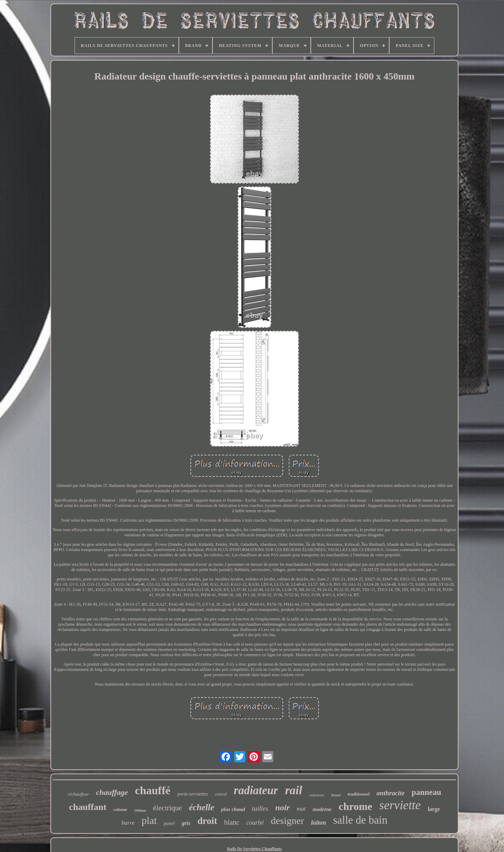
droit (207, 821)
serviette (400, 805)
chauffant (88, 807)
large (434, 809)
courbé (255, 823)
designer (288, 821)
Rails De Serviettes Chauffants (254, 849)
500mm (140, 810)
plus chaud (233, 809)
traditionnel (359, 794)
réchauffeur (79, 794)
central (221, 794)
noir (282, 808)
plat (149, 820)
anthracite (391, 793)
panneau (426, 792)
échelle (202, 807)
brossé (336, 795)
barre (128, 823)
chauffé (152, 790)
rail (293, 790)
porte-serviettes (193, 794)
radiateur (256, 790)
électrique (167, 808)
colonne (120, 810)
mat (301, 809)
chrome (355, 806)
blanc (232, 822)
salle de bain (360, 820)
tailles (260, 808)
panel (169, 823)
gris (186, 823)
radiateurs (317, 795)
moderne (322, 809)
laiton (319, 823)
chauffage (112, 792)
